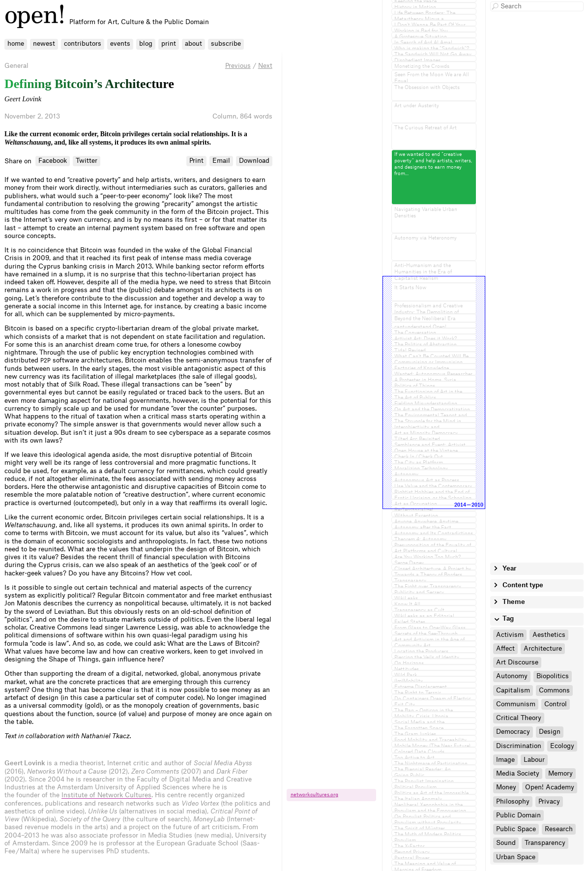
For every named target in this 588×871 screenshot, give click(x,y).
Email (221, 161)
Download (254, 161)
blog (146, 44)
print (169, 44)
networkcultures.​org (314, 795)
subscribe (226, 44)
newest (44, 44)
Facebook (53, 161)
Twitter (87, 161)
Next (265, 66)
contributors (83, 44)
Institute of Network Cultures (106, 795)
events (120, 44)
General (16, 66)
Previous (238, 66)
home (16, 44)
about (193, 44)
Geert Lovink (23, 99)
